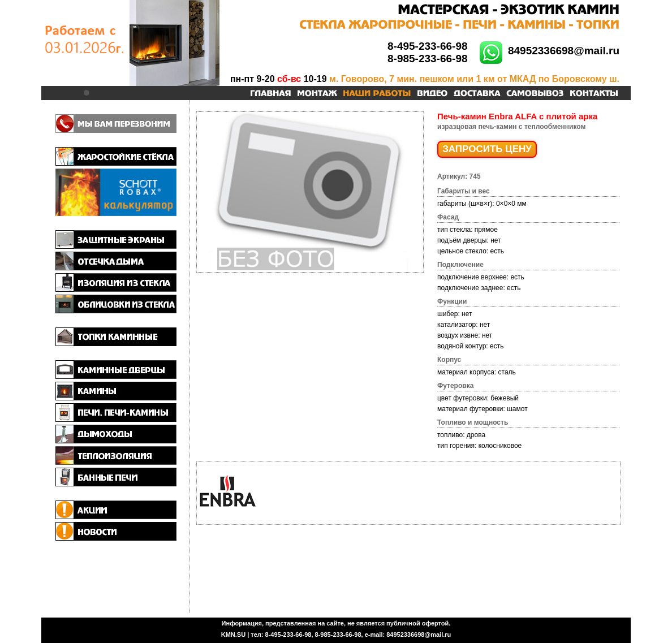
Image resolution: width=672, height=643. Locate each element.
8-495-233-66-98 (428, 46)
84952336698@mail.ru (564, 51)
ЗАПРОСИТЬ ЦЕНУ (487, 149)
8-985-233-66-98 (428, 59)
